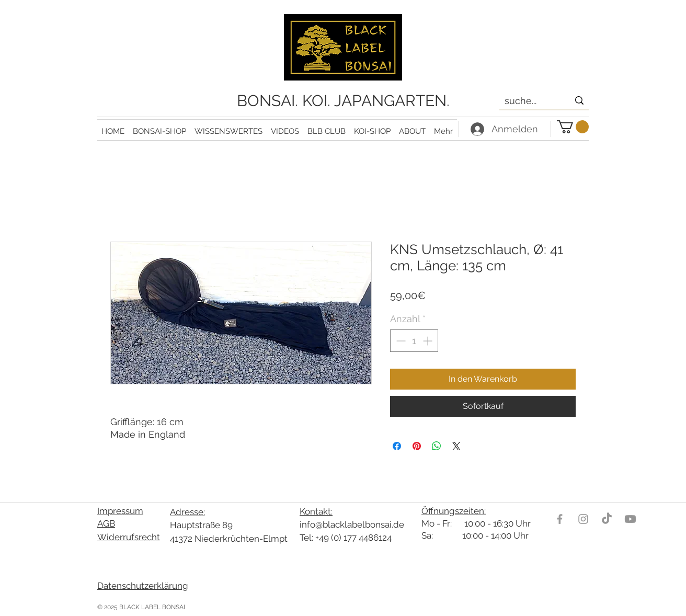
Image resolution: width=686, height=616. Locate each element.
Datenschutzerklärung (143, 586)
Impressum (120, 511)
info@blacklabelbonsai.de (352, 524)
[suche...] (529, 101)
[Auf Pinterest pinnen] (417, 446)
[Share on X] (456, 446)
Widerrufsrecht (129, 537)
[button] (228, 127)
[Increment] (428, 341)
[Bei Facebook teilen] (397, 446)
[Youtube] (630, 519)
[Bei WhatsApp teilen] (437, 446)
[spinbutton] (414, 341)
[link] (573, 127)
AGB (106, 523)
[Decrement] (400, 341)
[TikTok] (607, 519)
